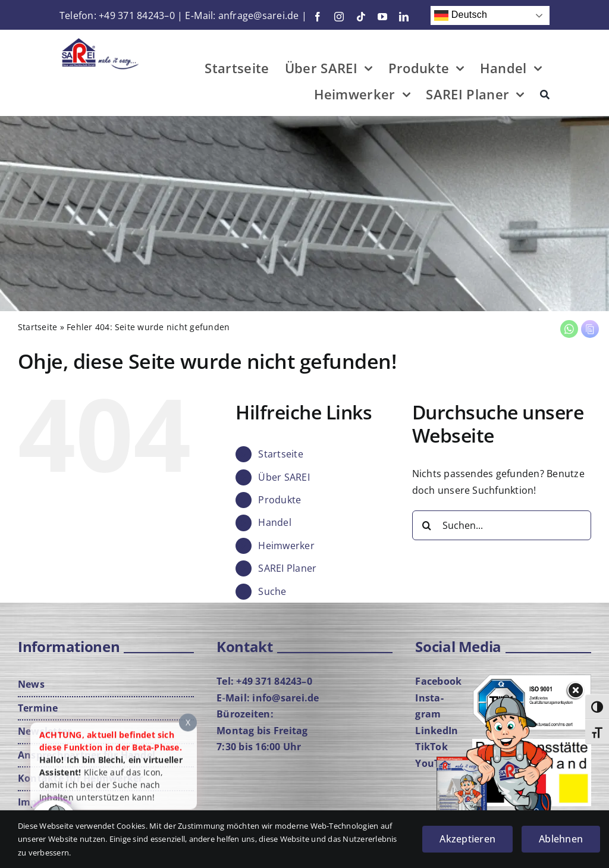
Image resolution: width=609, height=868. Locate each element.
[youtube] (382, 17)
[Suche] (545, 96)
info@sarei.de (285, 698)
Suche (272, 591)
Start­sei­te (37, 327)
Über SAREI (284, 477)
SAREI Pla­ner (287, 568)
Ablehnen (561, 839)
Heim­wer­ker (286, 546)
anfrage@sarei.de (259, 15)
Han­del (274, 522)
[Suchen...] (502, 525)
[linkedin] (404, 17)
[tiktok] (361, 17)
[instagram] (339, 17)
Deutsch (461, 15)
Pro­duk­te (280, 500)
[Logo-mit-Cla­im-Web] (101, 40)
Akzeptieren (467, 839)
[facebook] (318, 17)
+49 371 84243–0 (137, 15)
